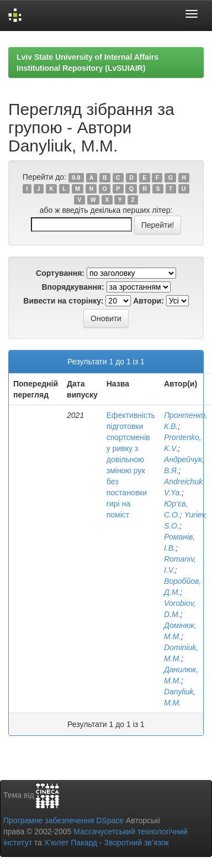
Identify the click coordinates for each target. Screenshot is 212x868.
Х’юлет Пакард (71, 843)
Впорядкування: (73, 287)
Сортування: (60, 273)
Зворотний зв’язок (136, 843)
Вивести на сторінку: (63, 301)
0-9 (76, 177)
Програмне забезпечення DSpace (63, 820)
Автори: (149, 301)
